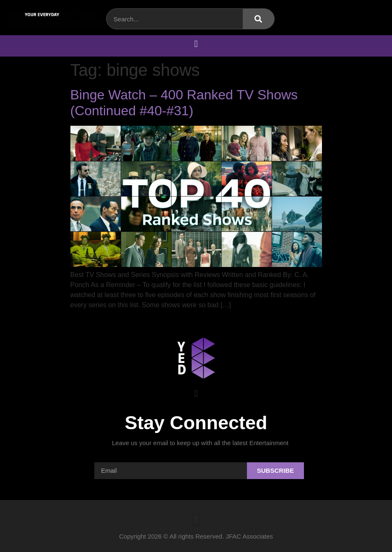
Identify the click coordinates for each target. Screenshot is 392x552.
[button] (196, 44)
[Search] (258, 19)
